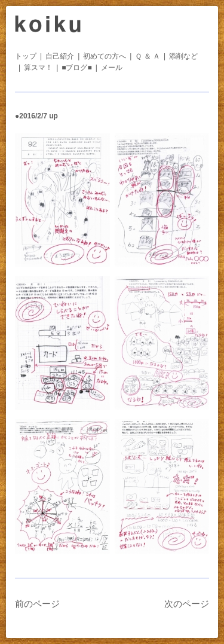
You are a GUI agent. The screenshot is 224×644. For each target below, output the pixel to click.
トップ (26, 56)
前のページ (37, 604)
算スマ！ (38, 68)
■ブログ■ (77, 68)
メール (112, 68)
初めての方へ (105, 56)
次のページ (187, 604)
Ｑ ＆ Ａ (148, 56)
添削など (183, 56)
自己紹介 (60, 56)
